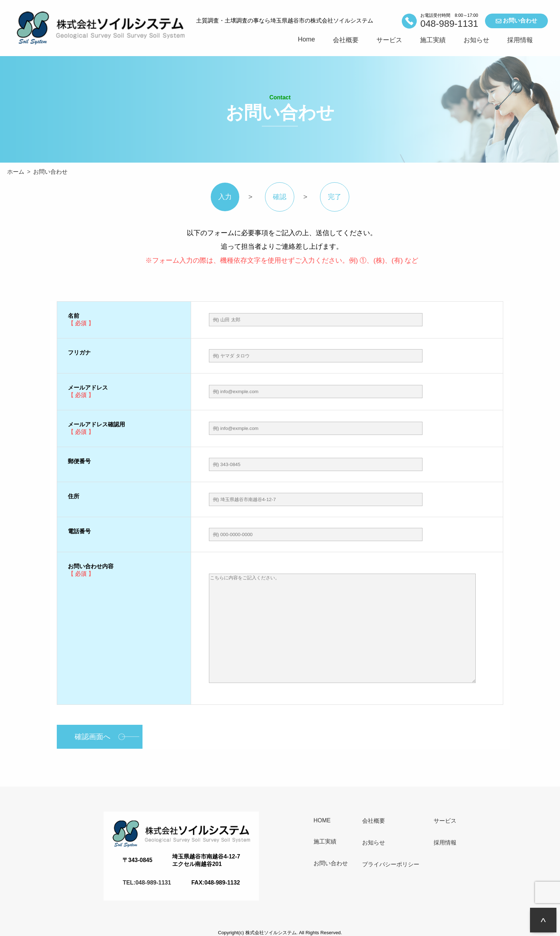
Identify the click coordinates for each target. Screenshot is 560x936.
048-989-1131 (449, 24)
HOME (322, 820)
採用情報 (520, 40)
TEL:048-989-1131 (147, 883)
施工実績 (433, 40)
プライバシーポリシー (391, 864)
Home (306, 39)
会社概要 (346, 40)
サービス (389, 40)
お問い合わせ (516, 21)
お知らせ (476, 40)
